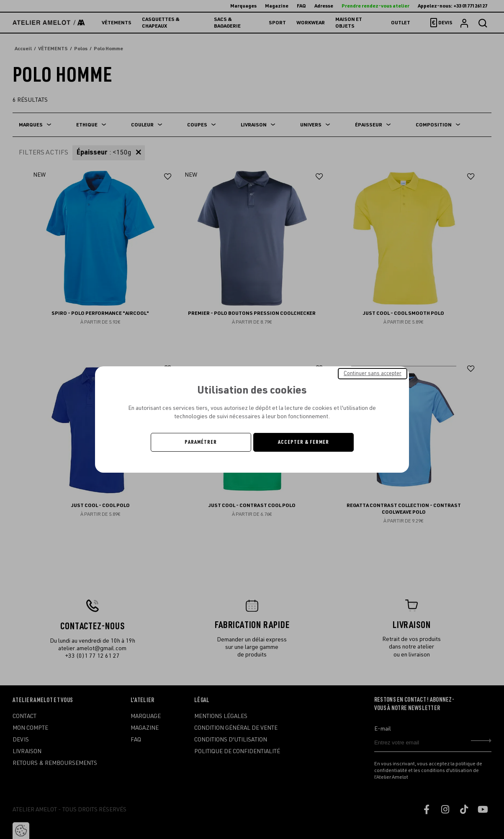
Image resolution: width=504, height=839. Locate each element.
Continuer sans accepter (373, 373)
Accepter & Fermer (303, 442)
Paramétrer (201, 442)
